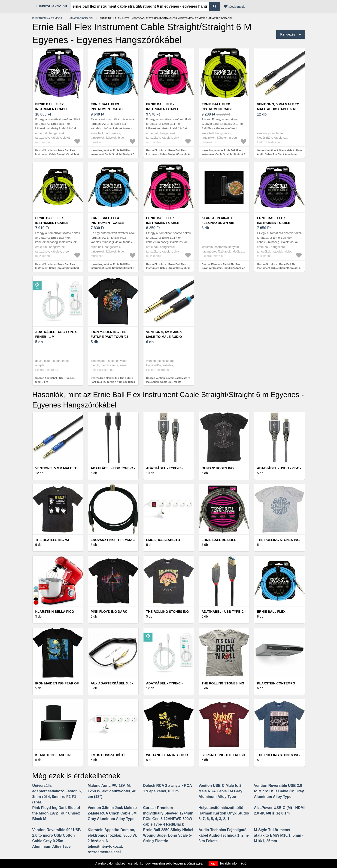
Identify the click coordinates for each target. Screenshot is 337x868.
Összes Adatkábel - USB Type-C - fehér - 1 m (55, 380)
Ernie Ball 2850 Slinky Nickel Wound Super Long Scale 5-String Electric (168, 835)
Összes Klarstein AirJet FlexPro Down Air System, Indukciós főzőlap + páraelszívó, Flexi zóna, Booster (223, 268)
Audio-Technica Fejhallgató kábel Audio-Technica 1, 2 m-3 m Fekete (224, 835)
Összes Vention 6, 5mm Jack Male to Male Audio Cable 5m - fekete (168, 380)
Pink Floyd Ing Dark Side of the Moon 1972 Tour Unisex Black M (56, 813)
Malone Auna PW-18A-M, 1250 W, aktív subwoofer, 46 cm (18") (112, 791)
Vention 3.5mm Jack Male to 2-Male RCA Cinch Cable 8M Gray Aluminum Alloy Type (112, 813)
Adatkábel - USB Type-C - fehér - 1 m (58, 334)
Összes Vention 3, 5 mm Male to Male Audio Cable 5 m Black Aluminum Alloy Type (279, 154)
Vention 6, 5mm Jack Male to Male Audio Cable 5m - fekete (164, 337)
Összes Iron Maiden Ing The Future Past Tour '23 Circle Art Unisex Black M (113, 382)
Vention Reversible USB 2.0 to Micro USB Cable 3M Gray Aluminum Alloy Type (279, 791)
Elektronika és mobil (47, 18)
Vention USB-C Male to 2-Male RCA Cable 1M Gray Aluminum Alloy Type (221, 791)
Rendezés (288, 34)
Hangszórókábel (81, 18)
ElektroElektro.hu (52, 6)
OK (213, 864)
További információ (233, 863)
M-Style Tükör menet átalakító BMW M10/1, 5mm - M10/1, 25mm (279, 835)
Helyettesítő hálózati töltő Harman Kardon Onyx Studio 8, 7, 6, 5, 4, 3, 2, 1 (224, 813)
